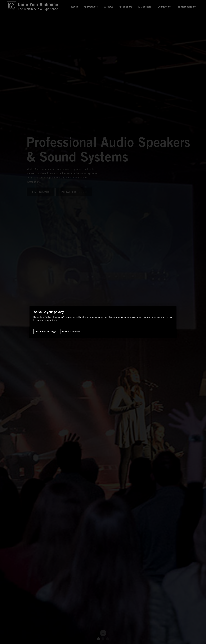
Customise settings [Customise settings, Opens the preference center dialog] (45, 332)
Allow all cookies (71, 332)
